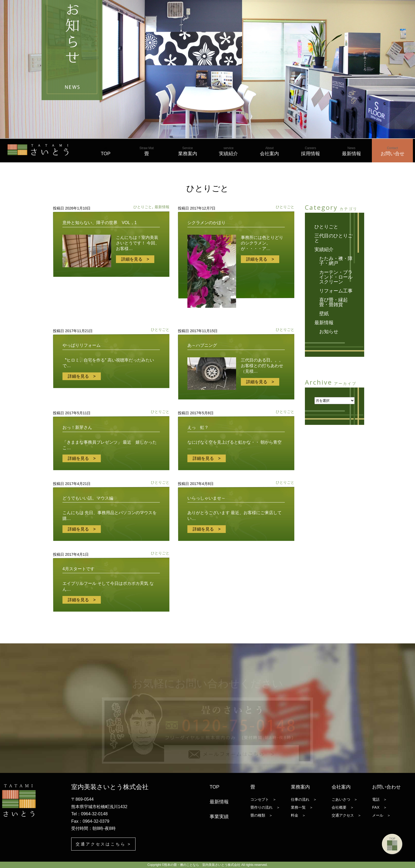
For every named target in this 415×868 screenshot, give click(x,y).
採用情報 (310, 151)
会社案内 (269, 151)
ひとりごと (143, 207)
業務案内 (188, 151)
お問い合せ (393, 151)
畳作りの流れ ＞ (265, 807)
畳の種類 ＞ (261, 815)
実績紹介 (228, 151)
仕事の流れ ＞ (304, 799)
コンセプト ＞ (263, 799)
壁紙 (324, 314)
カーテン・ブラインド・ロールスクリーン (336, 277)
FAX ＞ (379, 807)
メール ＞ (381, 815)
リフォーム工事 (336, 291)
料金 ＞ (298, 815)
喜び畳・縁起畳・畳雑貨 (333, 302)
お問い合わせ (386, 787)
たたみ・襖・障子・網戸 (336, 261)
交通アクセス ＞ (346, 815)
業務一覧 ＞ (302, 807)
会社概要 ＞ (343, 807)
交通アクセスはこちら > (105, 844)
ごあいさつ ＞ (345, 799)
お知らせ (329, 332)
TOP (106, 151)
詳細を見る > (135, 259)
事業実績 (219, 817)
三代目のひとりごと (333, 238)
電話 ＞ (380, 799)
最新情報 (351, 151)
